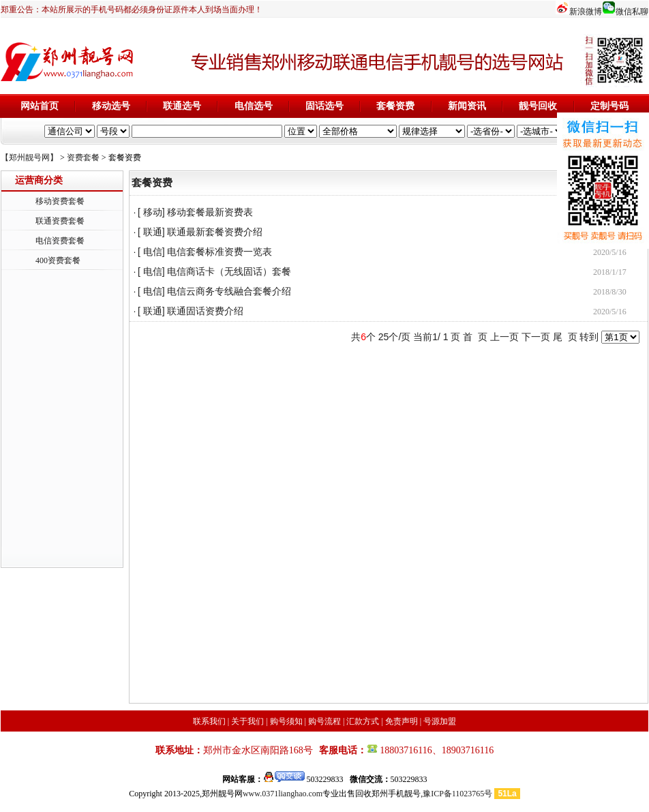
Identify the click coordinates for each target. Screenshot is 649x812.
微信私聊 (632, 12)
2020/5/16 (610, 252)
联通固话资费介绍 (205, 311)
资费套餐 (83, 157)
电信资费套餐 (60, 241)
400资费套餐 (58, 260)
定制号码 (609, 106)
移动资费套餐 (60, 201)
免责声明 (402, 721)
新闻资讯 (467, 106)
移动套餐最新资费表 (210, 212)
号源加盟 (440, 721)
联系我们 (209, 721)
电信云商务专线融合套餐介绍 (229, 291)
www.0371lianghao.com (283, 794)
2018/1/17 (610, 272)
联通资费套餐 (60, 221)
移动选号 (111, 106)
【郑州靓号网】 (29, 157)
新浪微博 (586, 12)
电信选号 (254, 106)
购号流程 (324, 721)
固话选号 (324, 106)
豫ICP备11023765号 (457, 794)
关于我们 (247, 721)
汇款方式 (363, 721)
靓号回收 (538, 106)
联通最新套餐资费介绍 (215, 232)
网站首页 (40, 106)
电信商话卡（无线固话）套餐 (229, 272)
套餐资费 (395, 106)
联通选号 (182, 106)
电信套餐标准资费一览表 (220, 252)
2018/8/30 (610, 292)
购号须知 (286, 721)
